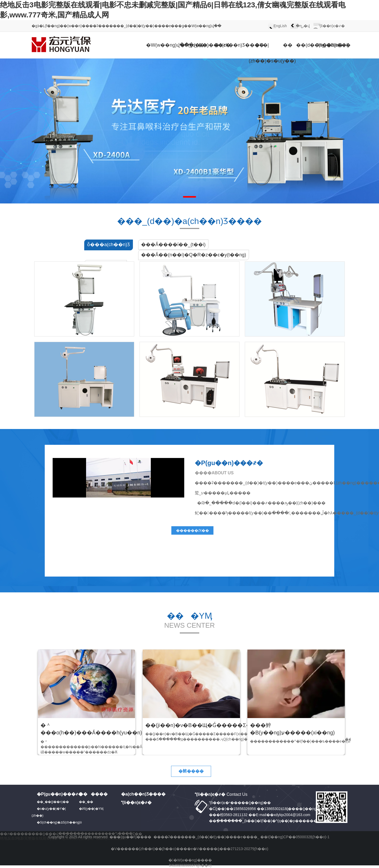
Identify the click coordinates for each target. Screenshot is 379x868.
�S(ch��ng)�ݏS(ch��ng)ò (59, 822)
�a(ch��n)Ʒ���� (228, 45)
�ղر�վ (303, 26)
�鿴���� (191, 771)
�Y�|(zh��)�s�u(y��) (262, 53)
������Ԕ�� (193, 530)
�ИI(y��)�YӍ (91, 809)
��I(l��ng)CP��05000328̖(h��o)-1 (295, 837)
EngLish (280, 26)
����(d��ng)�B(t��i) (296, 45)
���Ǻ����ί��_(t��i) (173, 245)
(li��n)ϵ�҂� (332, 26)
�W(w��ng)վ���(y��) (159, 45)
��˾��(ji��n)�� (53, 802)
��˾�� (87, 802)
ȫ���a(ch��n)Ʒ (109, 245)
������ (93, 794)
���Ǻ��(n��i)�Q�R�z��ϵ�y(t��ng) (194, 255)
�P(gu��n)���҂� (193, 45)
